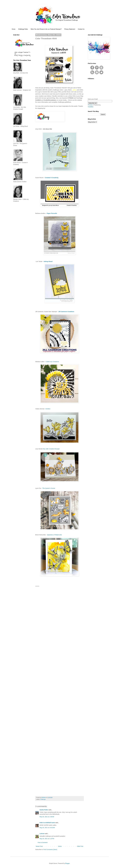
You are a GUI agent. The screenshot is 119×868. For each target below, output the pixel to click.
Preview (90, 105)
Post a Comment (43, 843)
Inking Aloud (48, 261)
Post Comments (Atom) (50, 850)
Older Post (80, 846)
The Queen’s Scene (49, 488)
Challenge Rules (23, 29)
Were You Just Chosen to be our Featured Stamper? (46, 29)
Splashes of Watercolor (54, 535)
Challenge (43, 799)
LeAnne (42, 834)
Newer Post (39, 846)
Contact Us (81, 29)
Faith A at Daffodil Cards (47, 823)
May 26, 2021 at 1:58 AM (47, 817)
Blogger (67, 863)
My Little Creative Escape (51, 449)
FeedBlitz (91, 107)
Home (14, 29)
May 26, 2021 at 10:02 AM (47, 828)
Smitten (48, 409)
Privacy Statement (70, 29)
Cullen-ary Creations (52, 362)
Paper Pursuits (52, 213)
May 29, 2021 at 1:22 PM (47, 839)
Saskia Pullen (44, 810)
